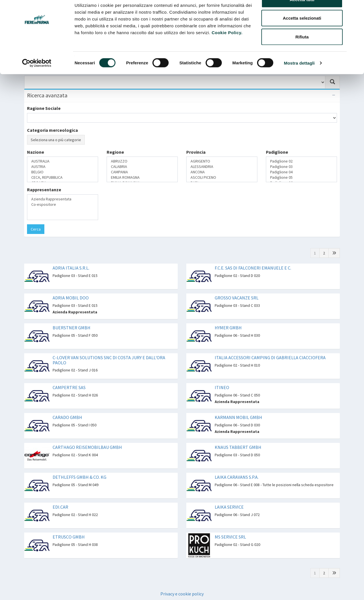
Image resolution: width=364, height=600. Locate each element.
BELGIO (63, 172)
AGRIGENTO (222, 161)
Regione (115, 152)
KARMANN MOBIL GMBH (238, 417)
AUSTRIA (63, 167)
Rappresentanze (44, 190)
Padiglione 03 (301, 167)
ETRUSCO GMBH (69, 537)
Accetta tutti (302, 15)
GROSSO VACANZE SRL (237, 298)
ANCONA (222, 172)
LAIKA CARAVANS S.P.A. (237, 477)
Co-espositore (63, 205)
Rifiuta (302, 52)
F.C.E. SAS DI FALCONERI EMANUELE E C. (253, 268)
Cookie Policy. (227, 48)
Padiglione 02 (301, 161)
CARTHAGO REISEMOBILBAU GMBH (87, 447)
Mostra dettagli (299, 78)
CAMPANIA (142, 172)
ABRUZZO (142, 161)
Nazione (36, 152)
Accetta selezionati (302, 34)
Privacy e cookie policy (182, 594)
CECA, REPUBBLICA (63, 177)
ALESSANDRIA (222, 167)
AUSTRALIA (63, 161)
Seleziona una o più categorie (56, 140)
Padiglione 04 (301, 172)
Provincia (196, 152)
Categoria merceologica (52, 130)
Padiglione (277, 152)
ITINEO (222, 387)
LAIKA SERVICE (229, 507)
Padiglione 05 (301, 177)
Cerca (36, 229)
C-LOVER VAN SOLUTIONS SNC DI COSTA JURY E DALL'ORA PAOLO (109, 360)
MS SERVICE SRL (230, 537)
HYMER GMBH (228, 328)
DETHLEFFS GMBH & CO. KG (79, 477)
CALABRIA (142, 167)
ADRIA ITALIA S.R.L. (71, 268)
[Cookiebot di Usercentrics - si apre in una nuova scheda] (37, 79)
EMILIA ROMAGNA (142, 177)
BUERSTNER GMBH (72, 328)
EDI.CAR (60, 507)
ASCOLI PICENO (222, 177)
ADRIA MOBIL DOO (71, 298)
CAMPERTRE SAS (69, 387)
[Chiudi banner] (355, 9)
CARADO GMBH (67, 417)
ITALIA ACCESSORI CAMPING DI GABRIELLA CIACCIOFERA (270, 357)
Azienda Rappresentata (63, 199)
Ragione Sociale (44, 108)
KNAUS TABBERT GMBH (238, 447)
